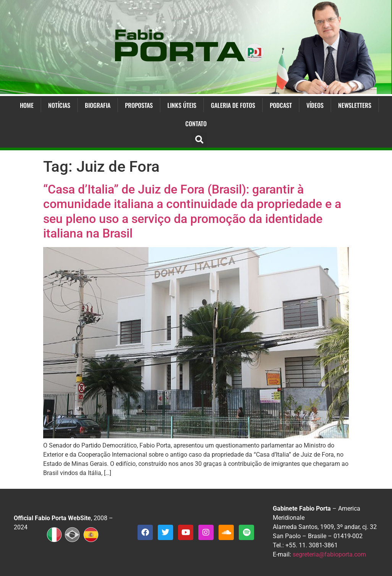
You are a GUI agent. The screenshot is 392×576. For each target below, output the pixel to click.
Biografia (98, 105)
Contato (196, 124)
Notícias (59, 105)
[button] (199, 140)
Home (27, 105)
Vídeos (315, 105)
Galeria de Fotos (233, 105)
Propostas (139, 105)
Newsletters (355, 105)
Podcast (281, 105)
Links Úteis (182, 105)
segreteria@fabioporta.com (329, 554)
